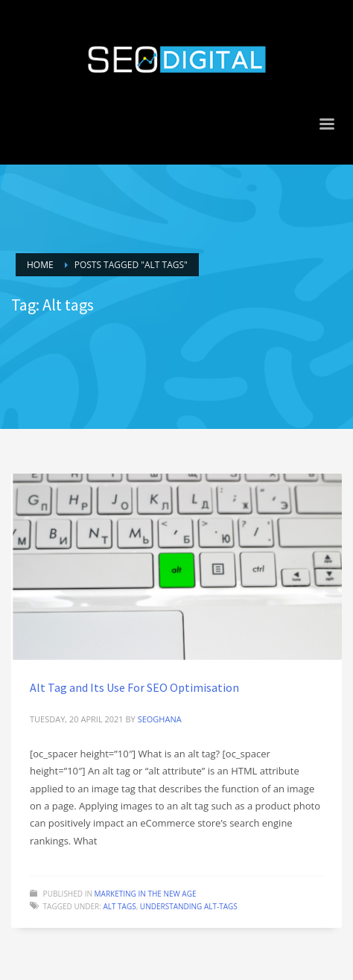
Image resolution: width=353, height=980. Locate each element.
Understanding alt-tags (189, 906)
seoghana (160, 719)
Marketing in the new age (146, 894)
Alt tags (119, 906)
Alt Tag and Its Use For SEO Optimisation (134, 687)
